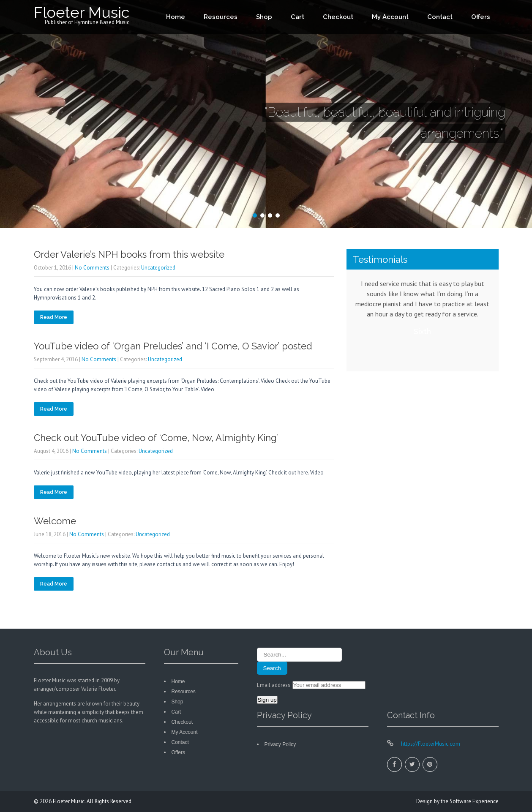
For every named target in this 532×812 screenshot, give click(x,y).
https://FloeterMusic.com (430, 744)
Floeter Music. (70, 801)
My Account (390, 17)
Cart (297, 17)
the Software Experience (470, 801)
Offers (481, 17)
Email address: (275, 685)
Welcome (55, 521)
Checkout (338, 17)
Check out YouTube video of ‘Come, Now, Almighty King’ (156, 438)
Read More (54, 317)
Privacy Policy (280, 744)
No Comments (92, 268)
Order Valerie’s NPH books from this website (129, 254)
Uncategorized (158, 268)
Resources (221, 17)
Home (176, 17)
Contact (440, 17)
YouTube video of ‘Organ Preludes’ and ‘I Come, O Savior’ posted (173, 346)
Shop (264, 17)
